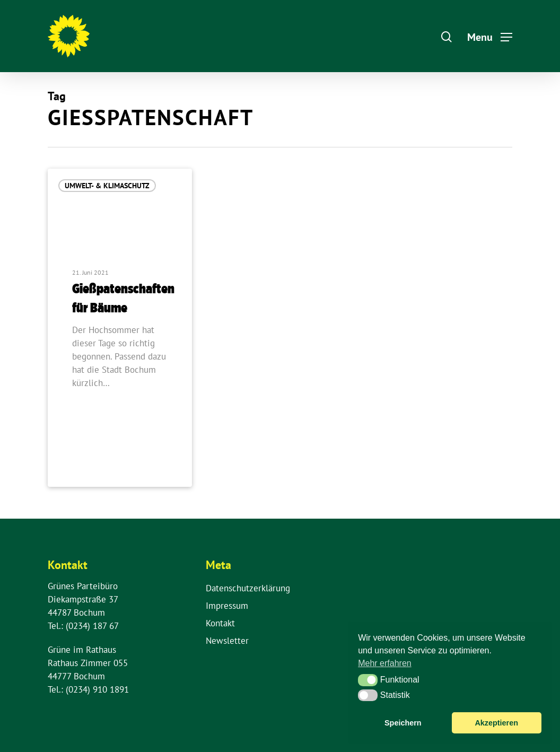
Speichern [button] (403, 723)
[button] (368, 680)
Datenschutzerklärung (248, 588)
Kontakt (220, 623)
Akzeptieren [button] (496, 723)
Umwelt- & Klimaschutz (107, 186)
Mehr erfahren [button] (385, 663)
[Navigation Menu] (490, 36)
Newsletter (227, 641)
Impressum (227, 606)
